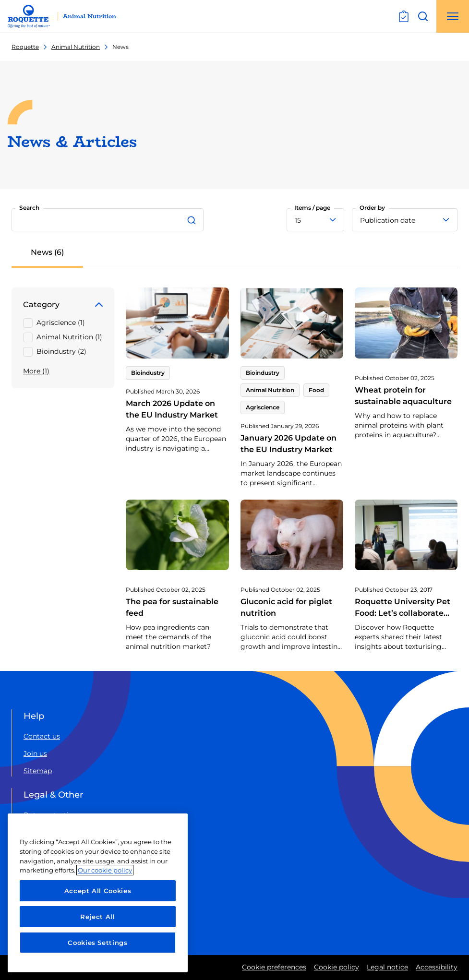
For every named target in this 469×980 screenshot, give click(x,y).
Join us (35, 753)
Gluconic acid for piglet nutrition (286, 607)
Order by (372, 208)
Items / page (312, 208)
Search (29, 208)
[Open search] (423, 16)
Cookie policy (337, 967)
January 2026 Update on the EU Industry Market (289, 444)
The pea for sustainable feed (172, 607)
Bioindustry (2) (61, 351)
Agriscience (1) (61, 323)
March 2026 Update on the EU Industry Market (172, 409)
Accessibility (437, 967)
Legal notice (387, 967)
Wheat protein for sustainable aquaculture (403, 396)
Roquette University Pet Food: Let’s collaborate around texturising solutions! (403, 619)
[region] (98, 893)
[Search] (193, 220)
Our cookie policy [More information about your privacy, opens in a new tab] (105, 870)
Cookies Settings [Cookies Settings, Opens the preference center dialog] (98, 943)
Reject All (98, 917)
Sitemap (38, 771)
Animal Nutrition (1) (69, 337)
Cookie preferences (274, 967)
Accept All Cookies (98, 891)
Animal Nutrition (76, 47)
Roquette (25, 47)
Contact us (42, 736)
